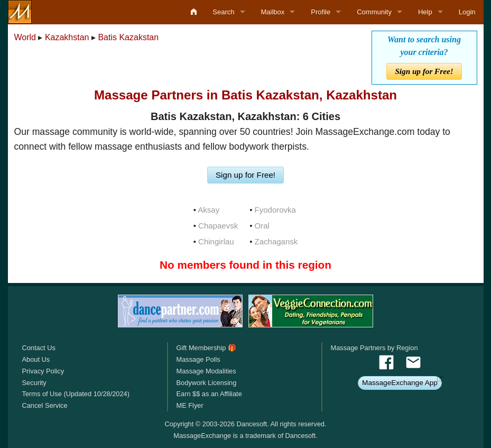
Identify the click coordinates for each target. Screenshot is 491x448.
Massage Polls (198, 359)
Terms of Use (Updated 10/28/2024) (76, 394)
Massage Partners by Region (374, 348)
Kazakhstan (67, 37)
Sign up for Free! (424, 71)
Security (34, 383)
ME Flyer (189, 405)
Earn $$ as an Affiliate (209, 394)
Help (425, 12)
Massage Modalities (206, 371)
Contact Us (39, 348)
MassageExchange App (400, 383)
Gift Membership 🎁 (206, 348)
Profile (321, 12)
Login (467, 12)
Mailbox (273, 12)
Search (223, 12)
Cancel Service (45, 405)
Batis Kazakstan (128, 37)
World (25, 37)
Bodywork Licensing (206, 383)
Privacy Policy (43, 371)
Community (374, 12)
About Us (36, 359)
